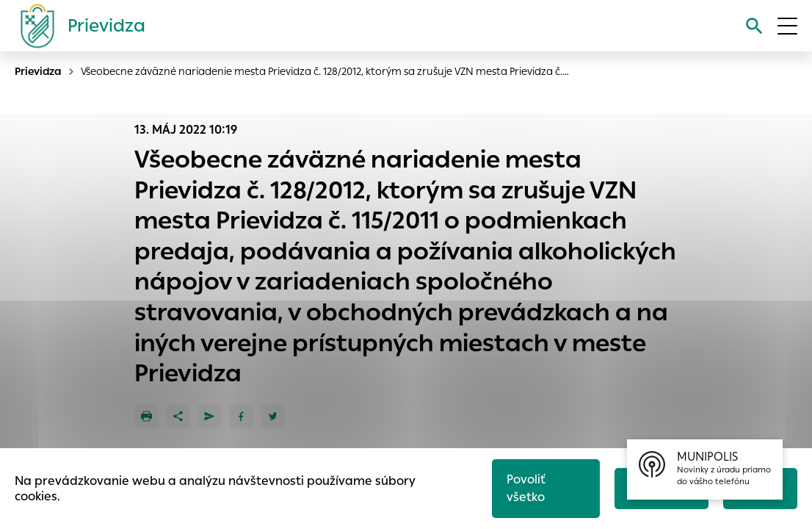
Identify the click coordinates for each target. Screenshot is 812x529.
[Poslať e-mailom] (210, 416)
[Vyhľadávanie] (754, 26)
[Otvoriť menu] (787, 26)
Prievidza (38, 71)
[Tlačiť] (146, 416)
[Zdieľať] (178, 416)
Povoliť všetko (526, 488)
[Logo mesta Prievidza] (77, 26)
